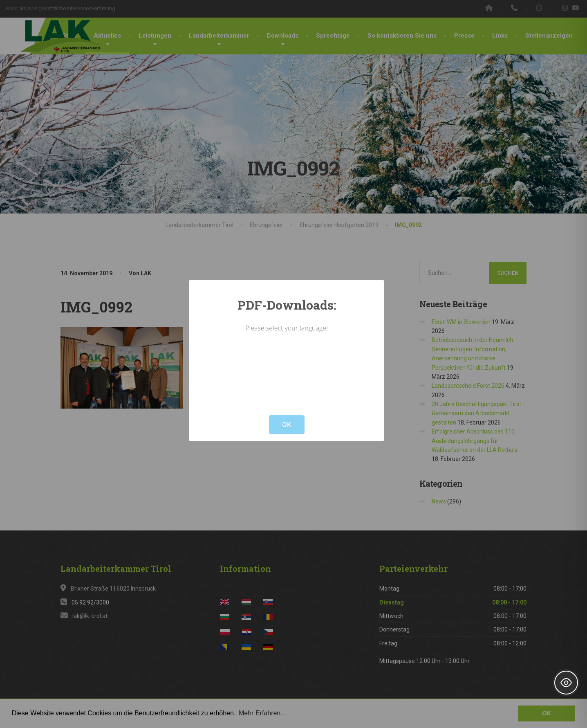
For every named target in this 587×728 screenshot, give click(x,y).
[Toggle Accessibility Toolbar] (566, 683)
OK (287, 425)
